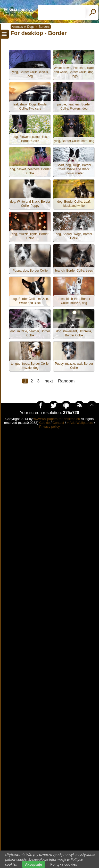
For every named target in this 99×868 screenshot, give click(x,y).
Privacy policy (49, 427)
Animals (17, 27)
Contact (58, 423)
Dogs (31, 27)
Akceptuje (34, 864)
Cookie (44, 423)
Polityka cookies (64, 864)
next (49, 381)
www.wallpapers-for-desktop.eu (57, 419)
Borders (44, 27)
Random (66, 381)
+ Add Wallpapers (80, 423)
